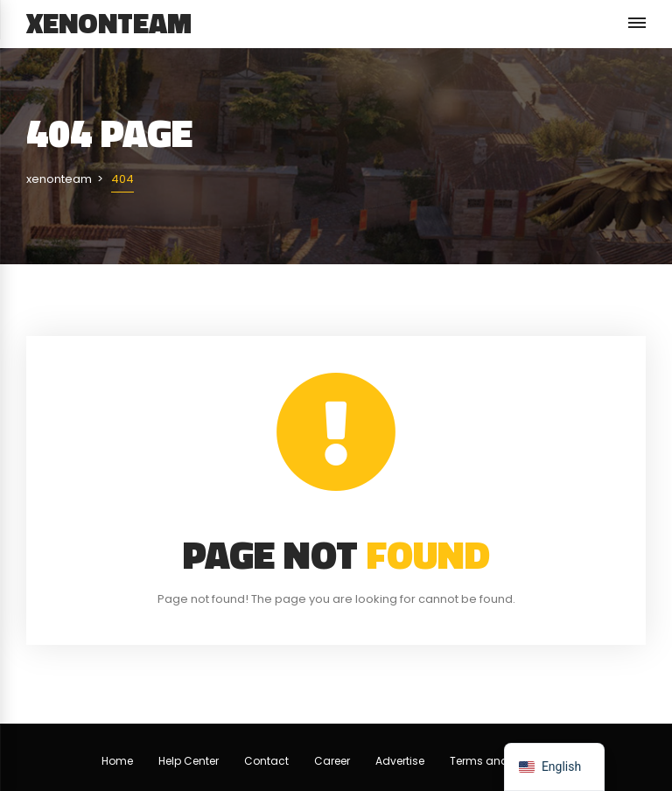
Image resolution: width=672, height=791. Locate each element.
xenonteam (109, 23)
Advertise (400, 761)
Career (332, 761)
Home (117, 761)
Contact (266, 761)
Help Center (189, 761)
